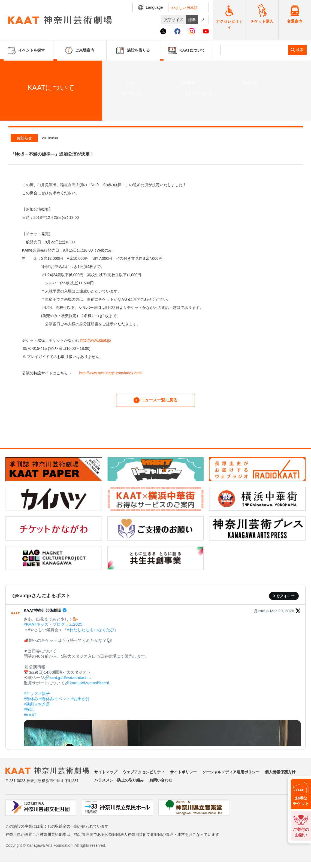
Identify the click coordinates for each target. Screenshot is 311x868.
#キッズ (31, 697)
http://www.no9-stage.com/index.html (111, 373)
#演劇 (29, 707)
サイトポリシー (183, 775)
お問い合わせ (161, 783)
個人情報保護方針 (280, 775)
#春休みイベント (55, 702)
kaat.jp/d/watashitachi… (71, 681)
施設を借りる (133, 50)
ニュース (29, 106)
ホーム (13, 106)
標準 (192, 20)
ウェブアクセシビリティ (144, 775)
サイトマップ (106, 775)
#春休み (31, 702)
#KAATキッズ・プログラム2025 (53, 627)
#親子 (45, 697)
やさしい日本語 (185, 8)
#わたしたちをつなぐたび (90, 633)
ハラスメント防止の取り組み (119, 783)
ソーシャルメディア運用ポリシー (231, 775)
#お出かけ (81, 702)
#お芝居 (43, 707)
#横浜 (29, 713)
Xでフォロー (284, 599)
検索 (300, 50)
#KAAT (30, 718)
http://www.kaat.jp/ (96, 340)
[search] (254, 50)
